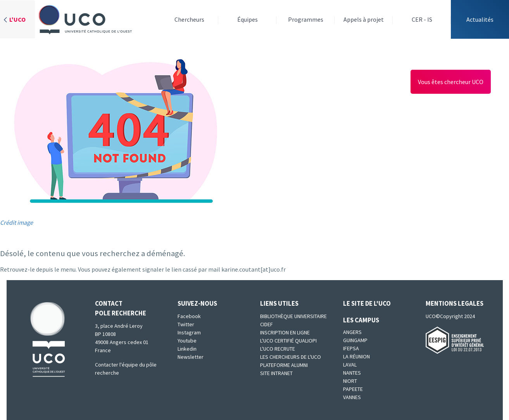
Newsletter (191, 357)
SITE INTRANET (276, 373)
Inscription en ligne (285, 332)
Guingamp (355, 340)
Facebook (189, 316)
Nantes (352, 373)
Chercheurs (189, 19)
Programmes (306, 19)
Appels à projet (364, 19)
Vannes (352, 397)
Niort (350, 381)
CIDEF (267, 324)
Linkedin (187, 349)
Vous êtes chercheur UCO (451, 82)
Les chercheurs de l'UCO (291, 357)
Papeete (353, 389)
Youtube (187, 341)
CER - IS (422, 19)
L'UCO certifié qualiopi (288, 341)
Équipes (248, 19)
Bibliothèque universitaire (293, 316)
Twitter (186, 324)
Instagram (189, 332)
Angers (352, 332)
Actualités (480, 19)
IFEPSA (351, 348)
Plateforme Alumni (284, 365)
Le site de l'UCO (367, 303)
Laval (350, 365)
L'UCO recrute (278, 349)
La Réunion (356, 356)
